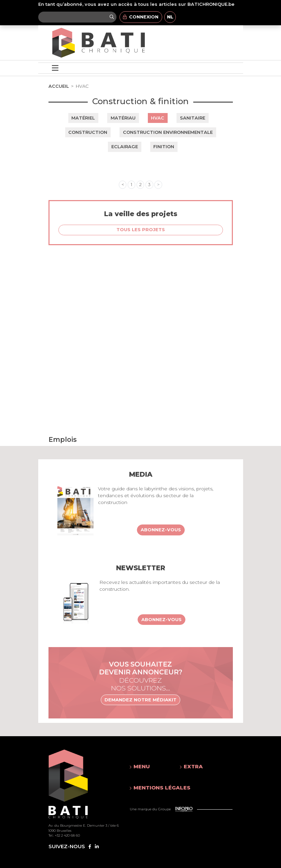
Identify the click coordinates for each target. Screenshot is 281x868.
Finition (164, 146)
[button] (148, 767)
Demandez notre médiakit (140, 700)
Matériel (83, 118)
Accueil (59, 86)
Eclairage (125, 146)
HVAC (158, 118)
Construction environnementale (168, 132)
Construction (88, 132)
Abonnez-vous (161, 530)
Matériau (123, 118)
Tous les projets (141, 229)
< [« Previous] (123, 184)
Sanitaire (193, 118)
